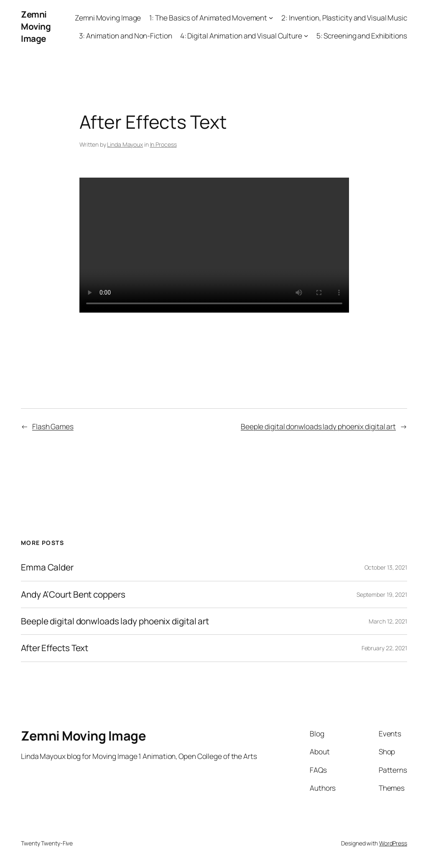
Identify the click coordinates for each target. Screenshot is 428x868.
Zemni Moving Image (36, 26)
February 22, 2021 (384, 648)
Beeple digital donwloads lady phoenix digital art (318, 426)
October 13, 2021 (386, 567)
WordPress (393, 843)
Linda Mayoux (125, 144)
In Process (163, 144)
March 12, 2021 (388, 621)
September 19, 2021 (382, 594)
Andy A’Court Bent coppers (73, 594)
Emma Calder (47, 567)
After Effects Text (55, 648)
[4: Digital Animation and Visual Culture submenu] (306, 36)
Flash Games (53, 426)
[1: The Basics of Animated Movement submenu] (271, 18)
